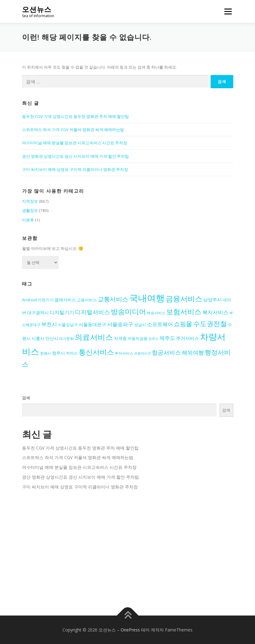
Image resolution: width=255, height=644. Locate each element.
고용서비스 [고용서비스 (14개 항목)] (87, 300)
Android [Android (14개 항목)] (29, 300)
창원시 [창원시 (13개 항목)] (46, 353)
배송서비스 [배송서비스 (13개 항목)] (156, 313)
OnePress (130, 630)
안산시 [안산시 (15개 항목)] (52, 338)
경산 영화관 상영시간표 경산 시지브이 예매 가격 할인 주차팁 (75, 156)
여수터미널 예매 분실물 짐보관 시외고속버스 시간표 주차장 (75, 143)
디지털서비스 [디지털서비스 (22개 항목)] (92, 312)
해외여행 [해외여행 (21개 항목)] (193, 352)
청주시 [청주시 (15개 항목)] (58, 353)
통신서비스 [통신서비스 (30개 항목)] (96, 352)
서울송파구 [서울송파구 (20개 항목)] (120, 324)
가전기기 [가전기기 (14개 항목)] (46, 300)
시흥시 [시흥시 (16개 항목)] (38, 338)
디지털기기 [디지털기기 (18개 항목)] (62, 312)
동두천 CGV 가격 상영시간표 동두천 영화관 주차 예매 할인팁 (75, 116)
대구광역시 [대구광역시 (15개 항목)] (38, 313)
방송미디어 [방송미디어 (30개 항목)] (128, 312)
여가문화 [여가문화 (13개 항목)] (66, 338)
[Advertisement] (128, 548)
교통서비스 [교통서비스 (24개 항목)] (113, 299)
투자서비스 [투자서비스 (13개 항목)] (124, 353)
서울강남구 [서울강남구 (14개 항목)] (68, 325)
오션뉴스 (37, 9)
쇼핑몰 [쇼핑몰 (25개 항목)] (183, 324)
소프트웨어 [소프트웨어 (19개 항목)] (160, 324)
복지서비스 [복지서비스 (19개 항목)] (215, 312)
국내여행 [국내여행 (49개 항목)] (147, 298)
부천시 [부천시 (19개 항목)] (49, 324)
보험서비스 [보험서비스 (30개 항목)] (184, 312)
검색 (26, 398)
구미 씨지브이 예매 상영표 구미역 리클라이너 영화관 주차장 (75, 169)
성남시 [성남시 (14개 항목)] (140, 325)
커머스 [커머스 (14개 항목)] (72, 353)
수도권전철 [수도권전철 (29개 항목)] (210, 324)
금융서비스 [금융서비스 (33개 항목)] (184, 298)
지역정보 (30, 201)
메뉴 (227, 11)
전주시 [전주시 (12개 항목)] (154, 339)
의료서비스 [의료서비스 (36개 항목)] (94, 337)
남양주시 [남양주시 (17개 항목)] (212, 300)
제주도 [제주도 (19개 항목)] (167, 338)
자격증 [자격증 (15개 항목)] (120, 338)
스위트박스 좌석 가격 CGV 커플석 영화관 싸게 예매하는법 (73, 130)
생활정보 (30, 210)
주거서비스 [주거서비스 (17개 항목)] (187, 338)
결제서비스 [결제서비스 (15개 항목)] (65, 300)
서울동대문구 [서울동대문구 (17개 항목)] (92, 324)
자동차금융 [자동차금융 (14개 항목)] (138, 338)
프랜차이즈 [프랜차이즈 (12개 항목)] (142, 353)
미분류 (28, 220)
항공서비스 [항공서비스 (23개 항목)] (166, 352)
